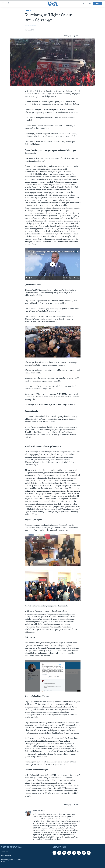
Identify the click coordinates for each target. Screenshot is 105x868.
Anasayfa (5, 852)
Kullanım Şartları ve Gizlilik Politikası (11, 861)
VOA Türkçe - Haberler (37, 254)
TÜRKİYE (28, 10)
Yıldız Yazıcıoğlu (30, 26)
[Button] (67, 36)
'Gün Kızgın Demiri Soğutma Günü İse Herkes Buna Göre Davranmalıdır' (56, 252)
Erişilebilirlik (6, 856)
